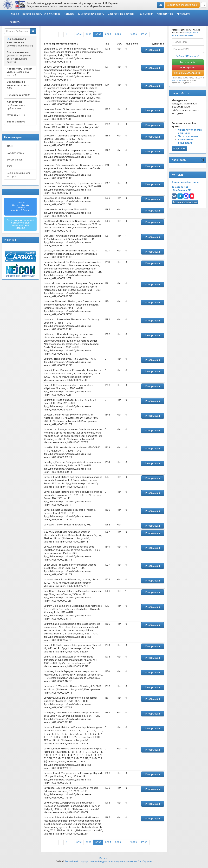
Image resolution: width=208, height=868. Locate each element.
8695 (118, 34)
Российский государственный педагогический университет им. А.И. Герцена (108, 861)
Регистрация (188, 67)
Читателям (185, 14)
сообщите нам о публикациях (16, 105)
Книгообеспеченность (92, 14)
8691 (79, 34)
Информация (153, 50)
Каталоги (70, 14)
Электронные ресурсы (122, 14)
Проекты (37, 14)
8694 (108, 34)
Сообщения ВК (182, 190)
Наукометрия (147, 14)
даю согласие (178, 80)
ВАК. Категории (16, 153)
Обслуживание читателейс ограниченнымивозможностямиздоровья (20, 224)
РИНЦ (10, 146)
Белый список (15, 160)
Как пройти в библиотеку (185, 202)
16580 (144, 34)
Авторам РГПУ (166, 14)
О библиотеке (53, 14)
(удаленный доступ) (19, 72)
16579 (134, 34)
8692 (88, 34)
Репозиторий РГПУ (18, 95)
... (72, 34)
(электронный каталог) (20, 42)
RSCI (9, 166)
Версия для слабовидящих (182, 5)
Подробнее (179, 148)
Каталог (104, 858)
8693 (99, 34)
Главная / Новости (20, 14)
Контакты (15, 22)
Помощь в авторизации (188, 73)
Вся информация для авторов (19, 175)
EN (160, 5)
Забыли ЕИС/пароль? (188, 56)
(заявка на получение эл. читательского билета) (19, 57)
